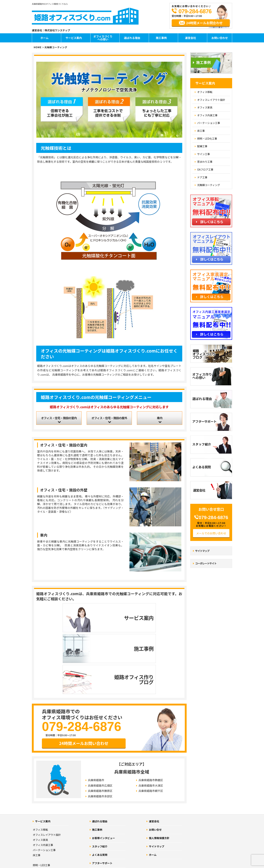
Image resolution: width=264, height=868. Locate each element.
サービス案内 (74, 38)
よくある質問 (100, 795)
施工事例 (161, 38)
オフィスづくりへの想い (103, 38)
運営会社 (190, 38)
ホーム (45, 38)
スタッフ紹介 (100, 786)
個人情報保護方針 (159, 778)
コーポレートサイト (206, 563)
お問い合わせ (220, 38)
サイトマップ (202, 551)
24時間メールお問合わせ (204, 23)
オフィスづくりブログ (105, 811)
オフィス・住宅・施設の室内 (59, 419)
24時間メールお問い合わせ (84, 682)
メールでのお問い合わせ (211, 533)
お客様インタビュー (104, 778)
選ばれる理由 (132, 38)
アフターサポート (102, 803)
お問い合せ (155, 770)
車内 (160, 419)
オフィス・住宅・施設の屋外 (109, 419)
